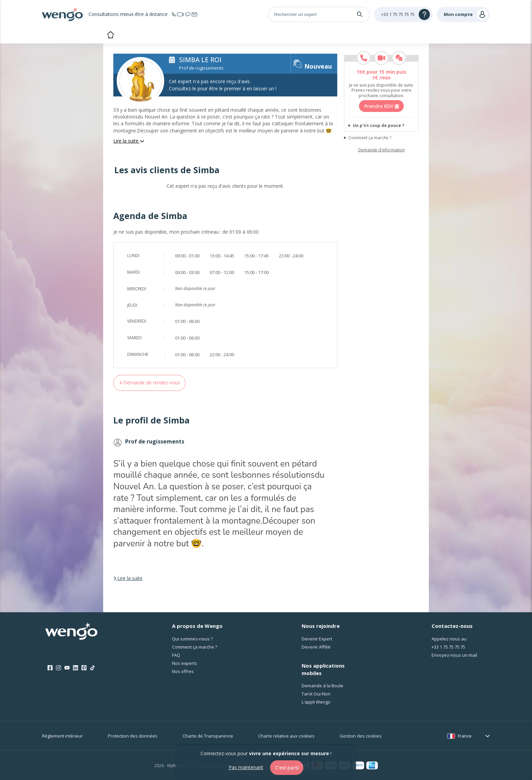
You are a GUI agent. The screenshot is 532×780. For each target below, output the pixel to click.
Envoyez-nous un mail (454, 655)
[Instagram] (59, 668)
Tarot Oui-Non (316, 694)
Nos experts (185, 663)
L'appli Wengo (316, 702)
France (465, 736)
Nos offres (183, 671)
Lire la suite (129, 141)
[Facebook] (50, 668)
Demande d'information (382, 150)
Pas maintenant (246, 767)
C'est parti (287, 768)
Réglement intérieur (62, 736)
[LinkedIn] (75, 668)
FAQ (176, 655)
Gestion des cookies (361, 736)
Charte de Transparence (208, 736)
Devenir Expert (317, 639)
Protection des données (133, 736)
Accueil (110, 35)
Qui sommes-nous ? (192, 639)
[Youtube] (67, 668)
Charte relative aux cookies (286, 736)
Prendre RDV (382, 106)
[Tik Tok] (92, 668)
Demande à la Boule (322, 686)
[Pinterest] (84, 668)
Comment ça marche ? (370, 138)
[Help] (403, 14)
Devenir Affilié (316, 647)
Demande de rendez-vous (150, 383)
